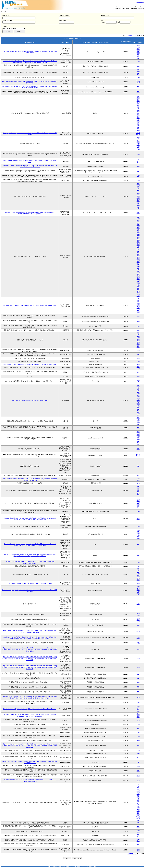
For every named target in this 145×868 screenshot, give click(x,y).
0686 (138, 330)
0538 (138, 339)
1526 (138, 674)
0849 (138, 254)
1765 (138, 207)
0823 (138, 710)
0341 (138, 225)
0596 (138, 184)
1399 (138, 175)
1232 (138, 717)
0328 (138, 217)
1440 (138, 405)
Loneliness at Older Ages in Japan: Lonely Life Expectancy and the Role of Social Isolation (30, 709)
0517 (138, 788)
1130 (138, 118)
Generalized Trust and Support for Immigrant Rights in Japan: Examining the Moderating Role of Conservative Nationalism (30, 87)
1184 (138, 119)
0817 (138, 795)
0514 (138, 229)
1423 (138, 638)
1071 (138, 265)
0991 (138, 115)
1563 (138, 519)
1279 (138, 50)
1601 (138, 538)
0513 (138, 228)
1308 (138, 193)
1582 (138, 87)
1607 (138, 424)
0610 (138, 104)
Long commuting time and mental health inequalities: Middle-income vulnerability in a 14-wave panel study (30, 82)
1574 (138, 495)
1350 (138, 398)
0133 (138, 797)
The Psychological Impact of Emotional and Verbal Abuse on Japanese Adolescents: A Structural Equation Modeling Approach (30, 213)
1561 (138, 202)
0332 (138, 223)
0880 (138, 257)
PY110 (138, 631)
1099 (138, 715)
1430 (138, 401)
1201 (138, 187)
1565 (138, 177)
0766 (138, 248)
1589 (138, 347)
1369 (138, 490)
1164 (138, 47)
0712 (138, 418)
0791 (138, 250)
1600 (138, 823)
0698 (138, 341)
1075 (138, 802)
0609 (138, 102)
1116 (138, 268)
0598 (138, 98)
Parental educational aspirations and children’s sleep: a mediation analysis (30, 583)
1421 (138, 308)
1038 (138, 364)
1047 (138, 421)
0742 (138, 246)
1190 (138, 271)
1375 (138, 180)
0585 (138, 237)
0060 (138, 771)
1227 (138, 49)
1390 (138, 196)
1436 (138, 566)
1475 (138, 199)
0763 (138, 299)
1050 (138, 423)
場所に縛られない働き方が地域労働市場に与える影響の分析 (30, 401)
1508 (138, 163)
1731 (138, 415)
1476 (138, 382)
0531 (138, 234)
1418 (138, 303)
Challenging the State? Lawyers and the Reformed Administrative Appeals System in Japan (30, 364)
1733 (138, 642)
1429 (138, 53)
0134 (138, 799)
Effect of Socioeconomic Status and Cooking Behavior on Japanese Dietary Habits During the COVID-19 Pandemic (30, 762)
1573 (138, 493)
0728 (138, 419)
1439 (138, 403)
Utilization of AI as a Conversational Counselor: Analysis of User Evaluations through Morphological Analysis (30, 562)
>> (135, 36)
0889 (138, 259)
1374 (138, 161)
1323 (138, 479)
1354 (138, 841)
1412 (138, 535)
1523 (138, 55)
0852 (138, 256)
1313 (138, 124)
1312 (138, 123)
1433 (138, 762)
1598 (138, 57)
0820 (138, 251)
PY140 (138, 81)
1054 (138, 263)
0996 (138, 262)
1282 (138, 372)
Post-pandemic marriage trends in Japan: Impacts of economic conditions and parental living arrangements (30, 52)
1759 (138, 316)
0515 (138, 231)
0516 (138, 233)
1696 (138, 476)
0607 (138, 99)
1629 (138, 206)
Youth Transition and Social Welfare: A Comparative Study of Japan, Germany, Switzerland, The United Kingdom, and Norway (30, 631)
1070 (138, 344)
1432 (138, 198)
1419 (138, 305)
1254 (138, 190)
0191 (138, 785)
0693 (138, 107)
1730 (138, 58)
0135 (138, 800)
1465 (138, 355)
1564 (138, 650)
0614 (138, 240)
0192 (138, 336)
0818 (138, 110)
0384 (138, 226)
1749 (138, 527)
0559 (138, 236)
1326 (138, 534)
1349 (138, 52)
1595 (138, 313)
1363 (138, 487)
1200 (138, 185)
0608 (138, 101)
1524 (138, 409)
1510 (138, 171)
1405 (138, 615)
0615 (138, 242)
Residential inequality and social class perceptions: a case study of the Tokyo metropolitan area (30, 161)
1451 (138, 326)
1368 (138, 489)
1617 (138, 129)
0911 (138, 113)
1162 (138, 733)
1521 (138, 537)
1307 (138, 192)
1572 (138, 492)
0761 (138, 789)
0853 (138, 342)
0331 (138, 222)
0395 (138, 707)
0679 (138, 380)
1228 (138, 392)
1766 (138, 209)
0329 (138, 219)
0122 (138, 335)
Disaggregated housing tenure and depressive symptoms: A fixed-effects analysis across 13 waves (30, 134)
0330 (138, 220)
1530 (138, 201)
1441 (138, 406)
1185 (138, 711)
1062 (138, 116)
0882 (138, 112)
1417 (138, 302)
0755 (138, 109)
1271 (138, 345)
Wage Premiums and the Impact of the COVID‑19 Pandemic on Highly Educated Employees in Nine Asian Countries (30, 479)
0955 (138, 714)
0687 (138, 245)
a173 (138, 213)
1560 (138, 92)
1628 (138, 204)
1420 (138, 306)
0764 (138, 300)
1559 (138, 350)
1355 (138, 195)
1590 (138, 376)
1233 (138, 121)
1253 (138, 189)
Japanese (140, 2)
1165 (138, 389)
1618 (138, 130)
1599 (138, 412)
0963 (138, 260)
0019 (138, 333)
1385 (138, 126)
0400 (138, 786)
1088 (138, 46)
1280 (138, 395)
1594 (138, 311)
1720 (138, 737)
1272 (138, 532)
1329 (138, 678)
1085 (138, 267)
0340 (138, 338)
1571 (138, 483)
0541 (138, 96)
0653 (138, 243)
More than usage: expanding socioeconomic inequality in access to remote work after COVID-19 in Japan (30, 591)
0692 (138, 106)
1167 (138, 270)
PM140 (138, 83)
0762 (138, 160)
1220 (138, 530)
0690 (138, 614)
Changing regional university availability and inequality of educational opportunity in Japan (30, 306)
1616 (138, 127)
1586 (138, 754)
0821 (138, 253)
